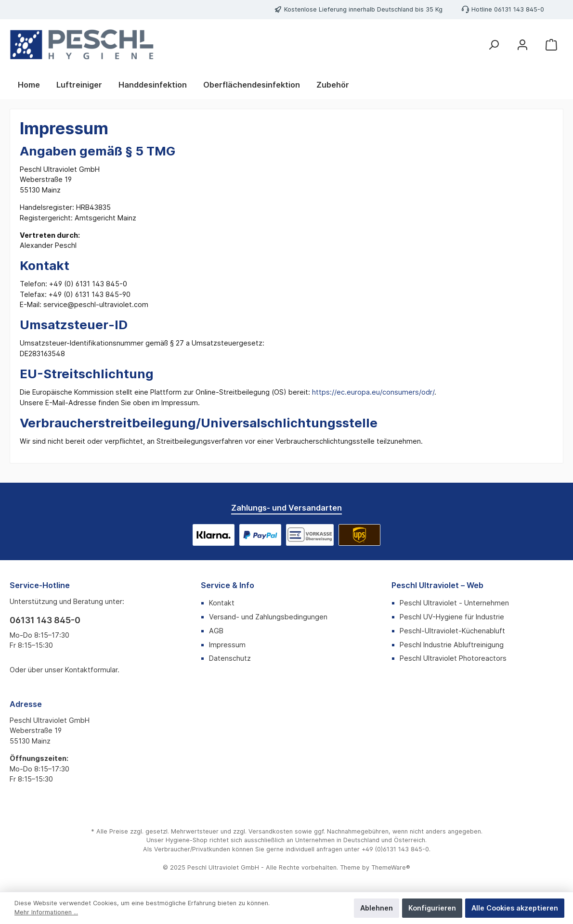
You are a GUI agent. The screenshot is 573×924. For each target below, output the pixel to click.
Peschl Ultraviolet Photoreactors (453, 658)
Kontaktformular (91, 670)
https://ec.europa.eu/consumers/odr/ (373, 392)
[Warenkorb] (551, 45)
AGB (216, 631)
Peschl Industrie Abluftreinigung (452, 645)
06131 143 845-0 (519, 9)
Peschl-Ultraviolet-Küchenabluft (452, 631)
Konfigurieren (432, 908)
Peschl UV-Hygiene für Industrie (452, 617)
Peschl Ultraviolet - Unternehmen (454, 603)
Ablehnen (377, 908)
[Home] (29, 85)
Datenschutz (230, 658)
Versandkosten (271, 831)
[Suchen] (494, 45)
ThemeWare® (391, 867)
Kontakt (222, 603)
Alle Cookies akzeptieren (515, 908)
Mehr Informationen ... (46, 912)
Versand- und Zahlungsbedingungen (268, 617)
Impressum (227, 645)
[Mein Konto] (522, 45)
